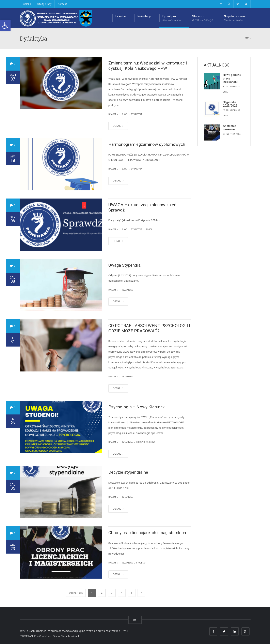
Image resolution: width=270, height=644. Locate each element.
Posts (149, 229)
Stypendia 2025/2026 (230, 104)
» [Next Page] (141, 593)
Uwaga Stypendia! (125, 265)
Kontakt (62, 4)
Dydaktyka (172, 18)
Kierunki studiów (146, 442)
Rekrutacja (144, 16)
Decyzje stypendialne (128, 472)
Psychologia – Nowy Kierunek (137, 407)
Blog (124, 114)
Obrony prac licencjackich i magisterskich (147, 533)
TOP (135, 620)
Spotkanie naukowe (229, 128)
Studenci (203, 18)
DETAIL (118, 126)
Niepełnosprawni (235, 18)
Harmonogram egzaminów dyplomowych (147, 144)
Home (246, 38)
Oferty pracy (44, 4)
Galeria (27, 4)
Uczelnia (121, 16)
